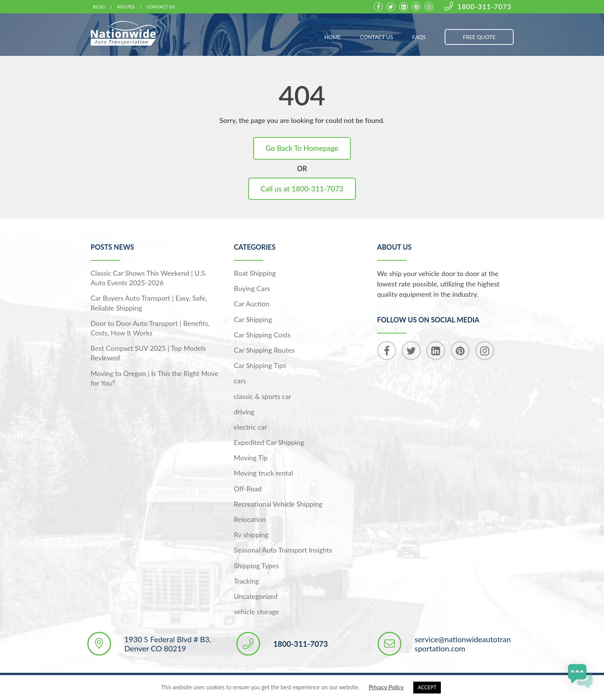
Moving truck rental (264, 473)
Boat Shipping (255, 273)
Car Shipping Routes (264, 350)
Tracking (246, 581)
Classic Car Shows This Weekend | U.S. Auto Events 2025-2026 (149, 278)
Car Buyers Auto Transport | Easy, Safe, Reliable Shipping (149, 303)
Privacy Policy (386, 687)
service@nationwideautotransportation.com (463, 644)
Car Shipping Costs (262, 335)
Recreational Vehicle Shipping (278, 504)
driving (244, 412)
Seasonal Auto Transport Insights (283, 550)
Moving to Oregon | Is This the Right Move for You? (155, 378)
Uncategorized (256, 596)
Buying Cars (252, 288)
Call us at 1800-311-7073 (302, 189)
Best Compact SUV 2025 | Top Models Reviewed (148, 353)
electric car (250, 427)
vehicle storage (257, 612)
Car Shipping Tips (260, 365)
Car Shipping (253, 319)
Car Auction (252, 304)
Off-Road (248, 489)
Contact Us (161, 7)
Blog (99, 7)
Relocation (250, 519)
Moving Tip (251, 458)
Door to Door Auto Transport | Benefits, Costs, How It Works (150, 328)
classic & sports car (263, 396)
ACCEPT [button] (427, 687)
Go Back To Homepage (302, 148)
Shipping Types (257, 566)
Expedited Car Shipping (269, 442)
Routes (126, 7)
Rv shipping (251, 535)
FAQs (419, 37)
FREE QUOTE (479, 37)
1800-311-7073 (478, 7)
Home (333, 37)
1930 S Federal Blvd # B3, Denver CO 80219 (168, 644)
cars (240, 381)
